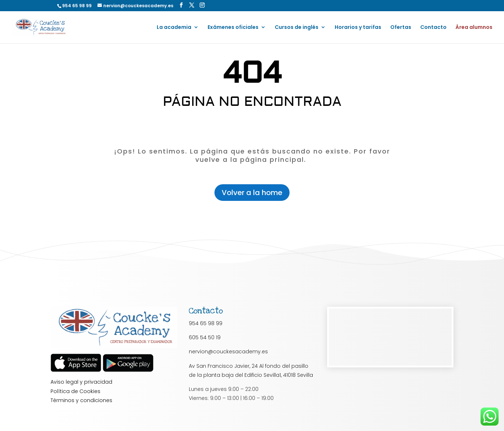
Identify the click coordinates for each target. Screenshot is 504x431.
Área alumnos (474, 28)
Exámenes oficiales (233, 28)
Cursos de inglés (297, 28)
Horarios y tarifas (358, 28)
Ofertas (401, 28)
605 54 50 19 (205, 337)
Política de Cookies (75, 391)
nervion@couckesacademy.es (228, 352)
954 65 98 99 (206, 323)
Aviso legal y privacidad (81, 382)
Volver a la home (252, 193)
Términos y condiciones (81, 400)
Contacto (433, 28)
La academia (174, 28)
